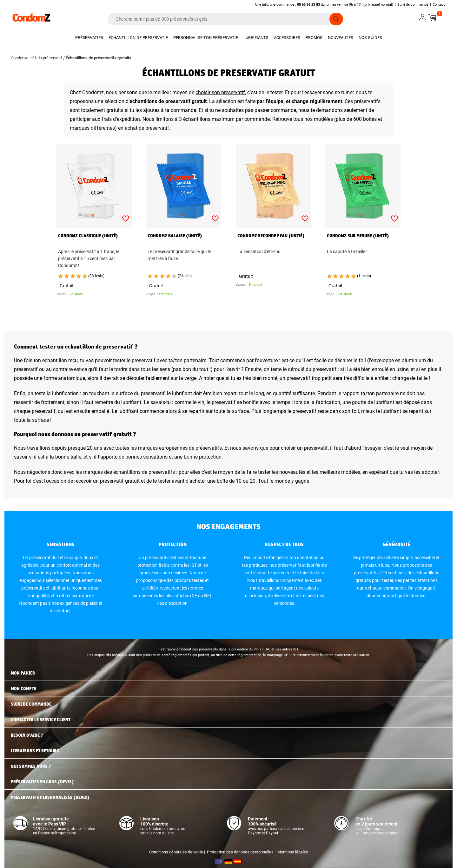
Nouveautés (341, 38)
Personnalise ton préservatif (206, 38)
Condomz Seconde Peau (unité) (271, 236)
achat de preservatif (147, 128)
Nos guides (370, 38)
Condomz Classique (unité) (88, 236)
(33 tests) (96, 276)
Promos (314, 38)
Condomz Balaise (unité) (175, 236)
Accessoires (287, 38)
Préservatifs (89, 38)
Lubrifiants (256, 38)
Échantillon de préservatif (138, 38)
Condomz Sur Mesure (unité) (358, 236)
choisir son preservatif (220, 92)
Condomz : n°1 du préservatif (36, 58)
